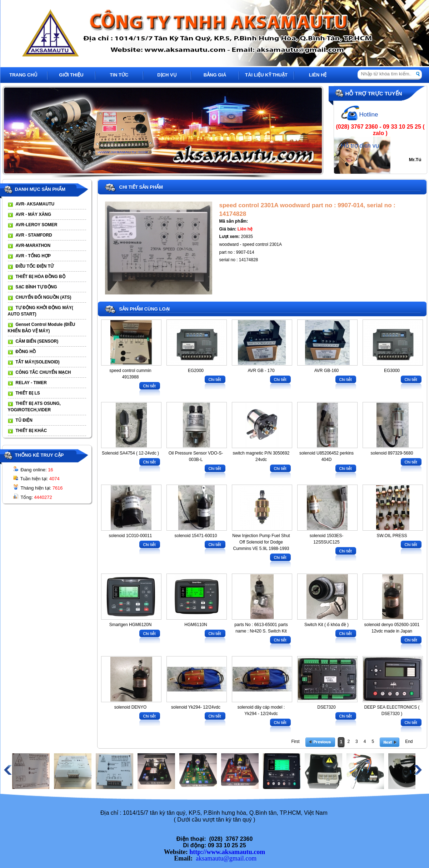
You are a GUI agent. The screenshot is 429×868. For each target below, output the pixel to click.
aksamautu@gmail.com (226, 858)
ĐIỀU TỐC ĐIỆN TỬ (35, 266)
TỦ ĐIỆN (24, 420)
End (409, 741)
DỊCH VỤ (167, 75)
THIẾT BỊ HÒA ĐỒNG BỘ (41, 277)
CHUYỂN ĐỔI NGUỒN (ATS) (44, 297)
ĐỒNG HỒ (26, 352)
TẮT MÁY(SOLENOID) (38, 362)
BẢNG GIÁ (215, 75)
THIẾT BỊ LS (28, 393)
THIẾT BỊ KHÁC (31, 431)
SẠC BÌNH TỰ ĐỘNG (36, 287)
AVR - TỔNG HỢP (33, 256)
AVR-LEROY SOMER (37, 225)
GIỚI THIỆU (71, 75)
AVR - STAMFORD (34, 235)
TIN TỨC (119, 75)
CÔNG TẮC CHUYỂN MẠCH (43, 372)
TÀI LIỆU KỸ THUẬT (266, 75)
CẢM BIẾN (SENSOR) (37, 341)
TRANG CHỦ (23, 75)
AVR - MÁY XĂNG (34, 214)
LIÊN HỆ (318, 75)
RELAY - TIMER (31, 383)
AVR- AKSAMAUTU (35, 204)
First (295, 741)
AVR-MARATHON (33, 245)
